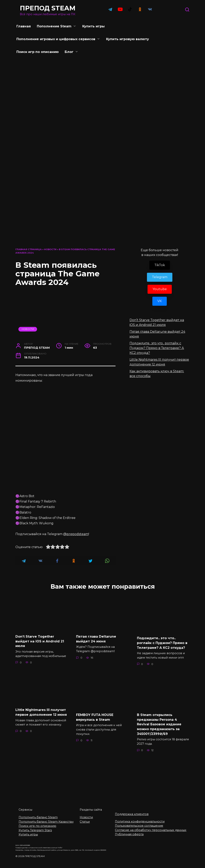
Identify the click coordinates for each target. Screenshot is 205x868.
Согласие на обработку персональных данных (151, 827)
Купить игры (93, 26)
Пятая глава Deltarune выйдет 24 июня (96, 639)
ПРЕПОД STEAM (48, 8)
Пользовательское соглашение (139, 822)
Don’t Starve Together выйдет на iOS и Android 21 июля (40, 641)
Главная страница (29, 249)
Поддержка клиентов (132, 811)
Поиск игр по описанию (38, 52)
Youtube (160, 289)
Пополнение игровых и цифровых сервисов (56, 39)
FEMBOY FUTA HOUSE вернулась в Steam (95, 716)
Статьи (85, 818)
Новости (50, 249)
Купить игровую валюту (128, 39)
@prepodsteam (76, 534)
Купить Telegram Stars (35, 827)
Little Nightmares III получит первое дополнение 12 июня (41, 711)
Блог (69, 52)
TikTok (160, 265)
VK (160, 301)
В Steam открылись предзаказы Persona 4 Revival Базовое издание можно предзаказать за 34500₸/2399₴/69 (159, 723)
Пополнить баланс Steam (38, 814)
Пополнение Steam (54, 26)
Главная (24, 26)
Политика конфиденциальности (140, 818)
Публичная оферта (129, 831)
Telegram (160, 277)
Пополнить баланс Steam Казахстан (46, 818)
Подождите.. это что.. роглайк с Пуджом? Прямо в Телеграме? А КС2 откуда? (157, 348)
